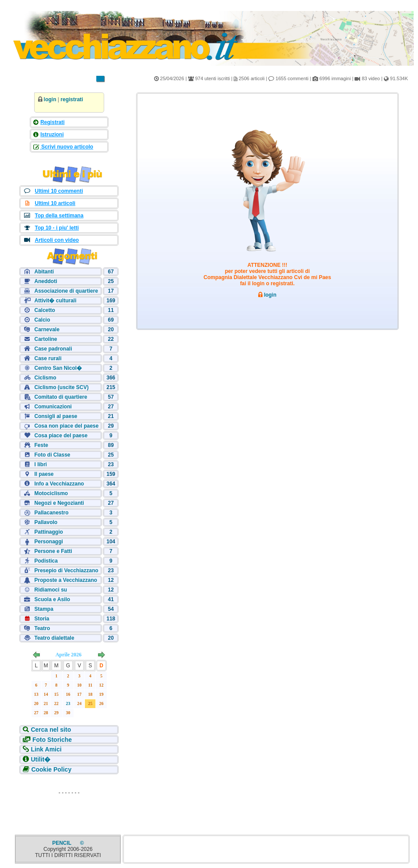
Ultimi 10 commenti (59, 191)
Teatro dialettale (54, 638)
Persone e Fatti (53, 551)
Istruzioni (52, 135)
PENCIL (62, 843)
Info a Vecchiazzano (59, 484)
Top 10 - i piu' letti (57, 228)
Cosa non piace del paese (66, 426)
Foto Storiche (52, 740)
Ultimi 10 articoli (55, 203)
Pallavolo (46, 522)
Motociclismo (51, 493)
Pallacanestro (51, 513)
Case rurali (48, 358)
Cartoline (46, 339)
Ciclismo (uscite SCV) (61, 387)
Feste (41, 445)
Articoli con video (57, 240)
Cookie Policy (51, 769)
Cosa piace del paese (61, 436)
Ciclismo (45, 378)
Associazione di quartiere (66, 291)
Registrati (52, 122)
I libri (40, 464)
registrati (72, 99)
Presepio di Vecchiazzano (66, 570)
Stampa (44, 609)
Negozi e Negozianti (59, 503)
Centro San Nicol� (58, 368)
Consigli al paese (56, 416)
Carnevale (47, 329)
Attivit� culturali (55, 301)
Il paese (44, 474)
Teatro (42, 628)
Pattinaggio (48, 532)
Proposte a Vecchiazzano (65, 580)
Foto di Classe (52, 455)
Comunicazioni (53, 407)
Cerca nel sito (51, 730)
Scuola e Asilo (52, 599)
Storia (42, 619)
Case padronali (53, 349)
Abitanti (44, 272)
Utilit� (40, 759)
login (50, 99)
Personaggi (48, 542)
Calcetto (44, 310)
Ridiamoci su (51, 590)
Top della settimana (59, 216)
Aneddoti (46, 281)
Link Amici (46, 749)
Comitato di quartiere (61, 397)
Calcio (42, 320)
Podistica (46, 561)
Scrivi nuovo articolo (67, 147)
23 (68, 703)
